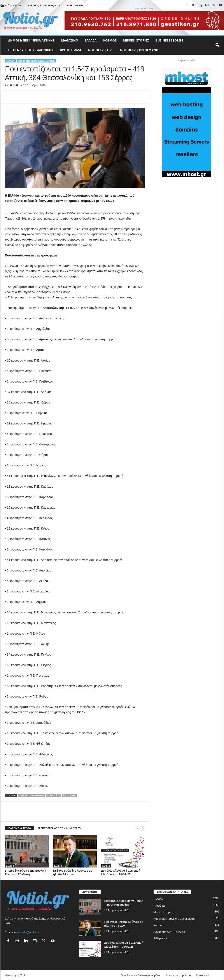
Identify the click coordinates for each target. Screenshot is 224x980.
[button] (217, 45)
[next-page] (143, 828)
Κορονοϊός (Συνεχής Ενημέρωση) (37, 61)
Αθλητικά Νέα (162, 938)
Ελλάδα (91, 40)
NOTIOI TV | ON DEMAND (139, 50)
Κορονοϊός (53, 795)
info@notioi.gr (30, 932)
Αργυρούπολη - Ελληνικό (169, 932)
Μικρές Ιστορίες (136, 40)
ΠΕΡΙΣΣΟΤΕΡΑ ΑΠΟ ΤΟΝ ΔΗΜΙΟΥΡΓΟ (59, 828)
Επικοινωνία (75, 5)
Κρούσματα (69, 795)
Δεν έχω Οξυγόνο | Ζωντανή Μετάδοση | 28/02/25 (121, 872)
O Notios (15, 85)
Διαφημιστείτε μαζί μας (179, 975)
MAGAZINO (70, 40)
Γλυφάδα (159, 906)
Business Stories (169, 40)
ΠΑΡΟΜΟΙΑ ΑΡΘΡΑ (20, 828)
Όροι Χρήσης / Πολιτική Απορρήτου (141, 975)
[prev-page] (138, 828)
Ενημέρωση (37, 795)
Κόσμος (110, 40)
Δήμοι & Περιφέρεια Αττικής (31, 40)
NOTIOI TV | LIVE (101, 50)
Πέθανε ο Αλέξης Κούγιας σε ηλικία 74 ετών (73, 872)
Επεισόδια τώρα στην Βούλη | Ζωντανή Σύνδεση (26, 872)
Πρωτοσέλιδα (71, 50)
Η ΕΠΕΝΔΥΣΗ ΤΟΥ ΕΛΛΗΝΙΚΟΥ (31, 50)
